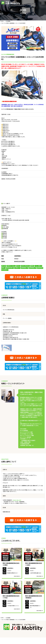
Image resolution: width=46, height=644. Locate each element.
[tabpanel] (23, 38)
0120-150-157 (17, 500)
